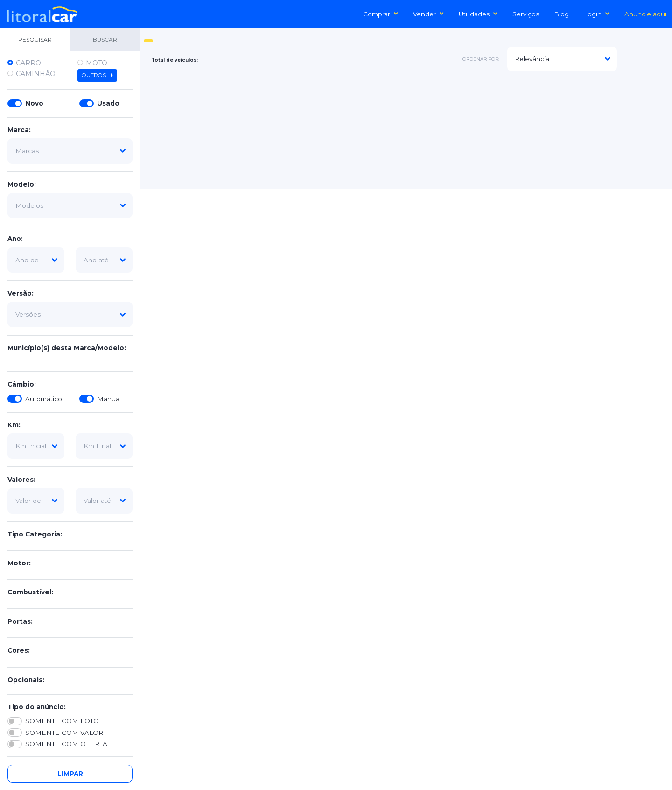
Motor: (19, 563)
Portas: (20, 621)
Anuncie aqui (645, 14)
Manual (109, 399)
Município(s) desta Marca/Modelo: (67, 348)
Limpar (70, 774)
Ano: (15, 239)
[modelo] (70, 205)
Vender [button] (428, 14)
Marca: (19, 130)
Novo (34, 103)
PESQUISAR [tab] (35, 39)
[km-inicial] (36, 446)
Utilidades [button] (478, 14)
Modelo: (22, 184)
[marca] (70, 151)
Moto (97, 63)
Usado (108, 103)
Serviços (526, 14)
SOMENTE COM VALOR (64, 733)
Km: (14, 425)
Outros (97, 75)
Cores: (19, 650)
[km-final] (104, 446)
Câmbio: (22, 384)
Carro (28, 63)
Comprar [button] (381, 14)
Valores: (21, 480)
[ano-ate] (104, 260)
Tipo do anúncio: (37, 707)
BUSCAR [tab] (105, 39)
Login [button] (597, 14)
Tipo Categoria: (35, 534)
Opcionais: (26, 680)
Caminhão (36, 74)
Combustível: (30, 592)
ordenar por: (481, 59)
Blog (561, 14)
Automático (44, 399)
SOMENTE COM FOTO (62, 721)
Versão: (21, 293)
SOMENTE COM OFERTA (66, 744)
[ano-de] (36, 260)
